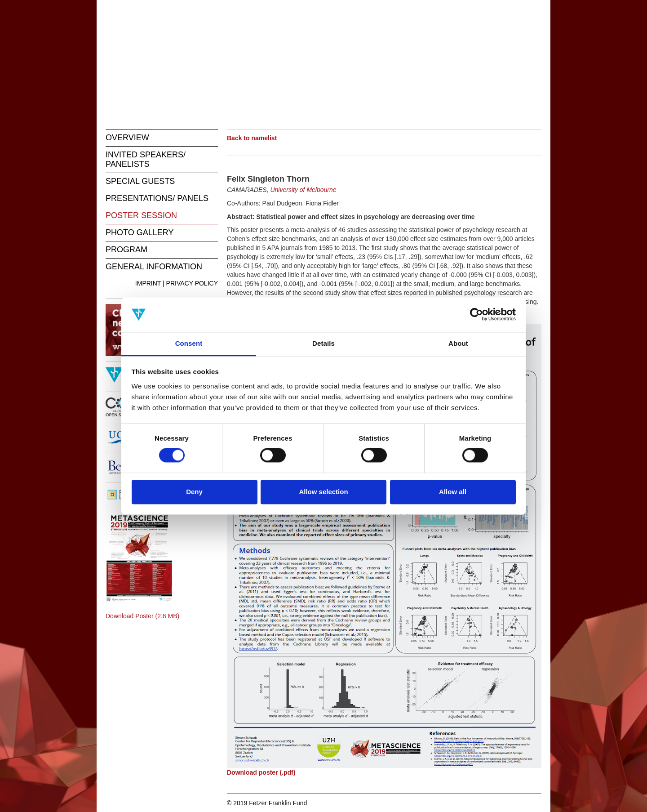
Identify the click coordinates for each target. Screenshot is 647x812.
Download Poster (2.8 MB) (142, 616)
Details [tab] (323, 343)
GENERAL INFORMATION (154, 267)
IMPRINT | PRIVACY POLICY (177, 283)
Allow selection (323, 492)
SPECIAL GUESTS (140, 181)
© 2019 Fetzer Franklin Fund (267, 803)
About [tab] (458, 343)
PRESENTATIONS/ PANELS (157, 198)
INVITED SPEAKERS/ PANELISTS (146, 159)
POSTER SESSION (141, 215)
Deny (194, 492)
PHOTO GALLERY (140, 232)
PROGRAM (126, 250)
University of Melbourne (303, 190)
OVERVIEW (127, 138)
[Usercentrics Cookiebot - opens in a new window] (476, 315)
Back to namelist (252, 138)
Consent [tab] (189, 343)
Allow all (453, 492)
